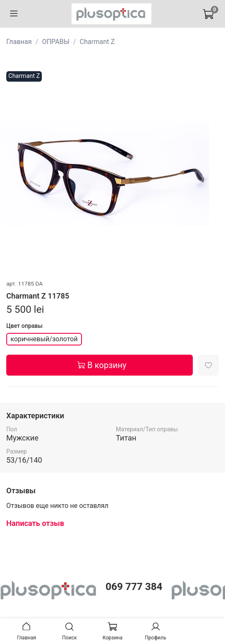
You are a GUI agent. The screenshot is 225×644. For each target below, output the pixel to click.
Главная (19, 42)
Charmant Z (97, 42)
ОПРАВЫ (56, 42)
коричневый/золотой (44, 339)
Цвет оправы (24, 326)
